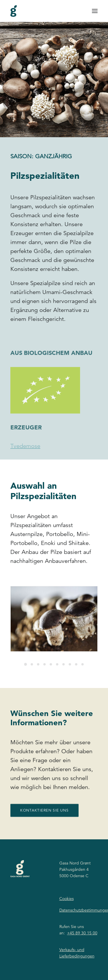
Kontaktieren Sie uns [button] (44, 829)
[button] (95, 11)
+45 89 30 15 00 (82, 933)
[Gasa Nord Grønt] (14, 11)
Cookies (67, 899)
